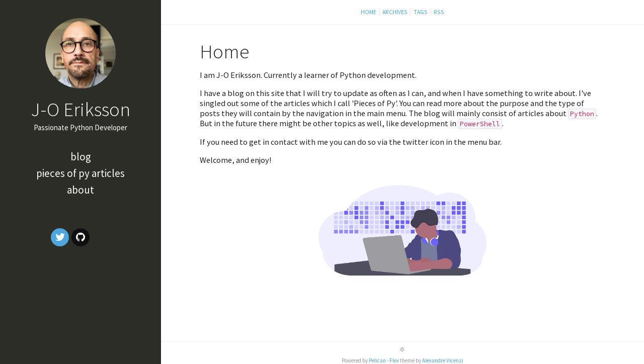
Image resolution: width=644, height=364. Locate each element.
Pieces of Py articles (80, 173)
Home (369, 12)
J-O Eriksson (80, 109)
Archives (395, 12)
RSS (439, 12)
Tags (421, 12)
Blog (81, 157)
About (80, 190)
